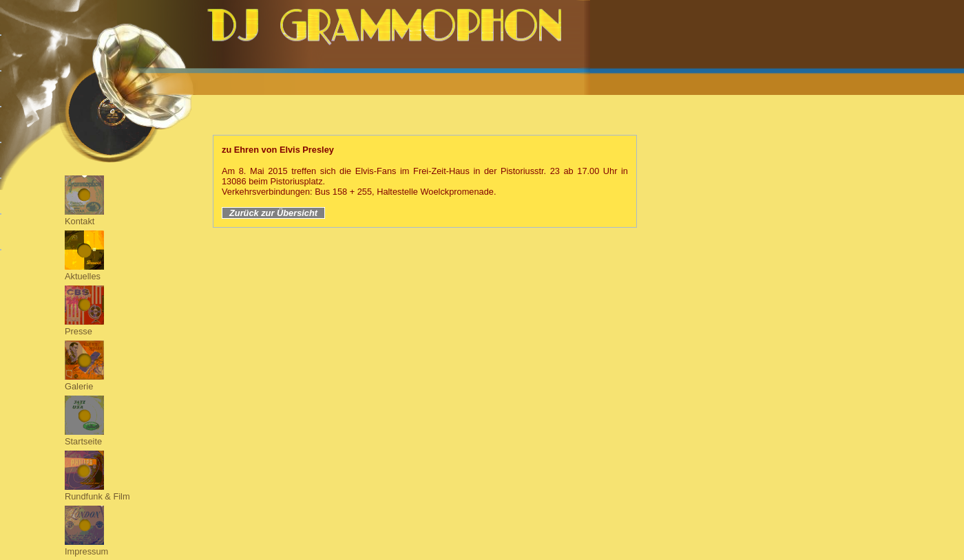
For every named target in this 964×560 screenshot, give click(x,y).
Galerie (79, 386)
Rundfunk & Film (97, 496)
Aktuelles (83, 276)
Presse (78, 331)
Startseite (83, 441)
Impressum (86, 551)
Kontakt (80, 221)
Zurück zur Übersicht (273, 213)
